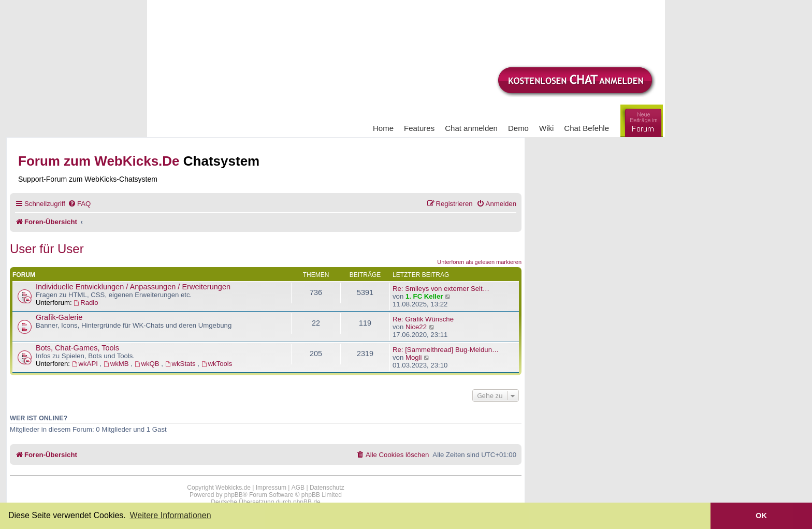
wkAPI (86, 364)
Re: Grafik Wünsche (423, 319)
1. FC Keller (424, 296)
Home (383, 128)
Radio (86, 303)
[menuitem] (79, 204)
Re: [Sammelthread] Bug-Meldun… (446, 350)
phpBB (234, 495)
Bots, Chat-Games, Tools (77, 348)
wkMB (117, 364)
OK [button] (761, 516)
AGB (298, 488)
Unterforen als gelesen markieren (479, 262)
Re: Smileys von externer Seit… (441, 289)
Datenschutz (327, 488)
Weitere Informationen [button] (170, 515)
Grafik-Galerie (59, 317)
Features (419, 128)
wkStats (182, 364)
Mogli (414, 357)
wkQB (148, 364)
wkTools (217, 364)
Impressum (271, 488)
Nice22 (416, 327)
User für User (47, 249)
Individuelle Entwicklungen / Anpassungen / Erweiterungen (133, 287)
